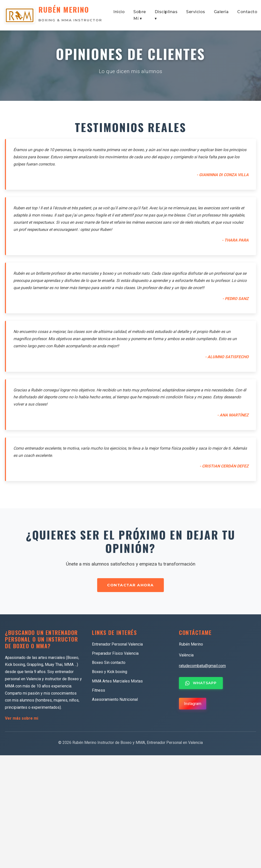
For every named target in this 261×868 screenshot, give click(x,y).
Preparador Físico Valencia (115, 655)
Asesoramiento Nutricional (115, 701)
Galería (221, 12)
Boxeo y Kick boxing (110, 673)
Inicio (119, 12)
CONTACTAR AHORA (130, 586)
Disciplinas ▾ (166, 16)
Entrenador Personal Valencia (117, 645)
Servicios (196, 12)
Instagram (193, 705)
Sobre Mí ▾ (140, 16)
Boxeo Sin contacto (109, 664)
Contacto (247, 12)
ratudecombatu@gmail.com (202, 667)
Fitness (99, 692)
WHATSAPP (201, 684)
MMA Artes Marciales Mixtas (117, 682)
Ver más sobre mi (22, 719)
